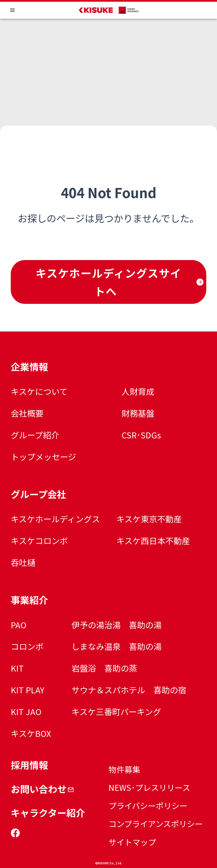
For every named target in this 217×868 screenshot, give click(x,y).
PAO (19, 625)
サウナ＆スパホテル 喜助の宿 (129, 690)
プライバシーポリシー (148, 805)
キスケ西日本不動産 (153, 540)
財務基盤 (138, 413)
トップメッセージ (43, 456)
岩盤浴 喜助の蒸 (104, 668)
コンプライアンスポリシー (156, 823)
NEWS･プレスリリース (149, 787)
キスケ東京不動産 (149, 519)
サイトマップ (132, 842)
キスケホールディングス (55, 519)
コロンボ (27, 646)
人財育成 (138, 391)
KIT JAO (26, 711)
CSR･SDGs (141, 435)
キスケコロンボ (39, 540)
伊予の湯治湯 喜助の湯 (117, 625)
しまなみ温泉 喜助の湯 (117, 646)
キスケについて (39, 391)
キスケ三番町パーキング (116, 711)
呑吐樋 (23, 562)
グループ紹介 (35, 435)
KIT (17, 668)
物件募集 (124, 769)
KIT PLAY (28, 690)
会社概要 (27, 413)
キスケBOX (31, 733)
